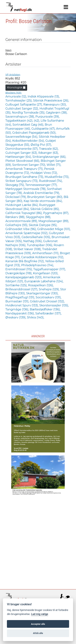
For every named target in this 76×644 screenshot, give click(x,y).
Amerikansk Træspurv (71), (25, 169)
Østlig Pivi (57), (41, 145)
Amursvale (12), (17, 96)
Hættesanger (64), (19, 157)
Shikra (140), (36, 317)
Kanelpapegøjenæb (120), (24, 277)
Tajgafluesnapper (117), (49, 269)
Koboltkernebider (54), (29, 141)
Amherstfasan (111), (46, 253)
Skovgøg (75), (15, 185)
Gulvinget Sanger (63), (22, 153)
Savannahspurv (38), (20, 117)
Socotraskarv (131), (48, 297)
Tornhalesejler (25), (19, 101)
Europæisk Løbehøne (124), (44, 281)
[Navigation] (66, 7)
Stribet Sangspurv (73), (22, 181)
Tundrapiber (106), (40, 245)
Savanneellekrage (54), (22, 137)
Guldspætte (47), (44, 129)
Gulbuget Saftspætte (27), (24, 105)
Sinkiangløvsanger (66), (49, 157)
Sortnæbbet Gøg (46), (29, 125)
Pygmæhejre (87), (56, 213)
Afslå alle (38, 633)
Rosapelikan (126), (41, 285)
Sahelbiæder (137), (48, 313)
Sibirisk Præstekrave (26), (51, 101)
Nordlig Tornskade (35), (29, 113)
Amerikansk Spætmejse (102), (27, 233)
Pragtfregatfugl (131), (21, 297)
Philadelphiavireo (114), (38, 265)
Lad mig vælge (40, 614)
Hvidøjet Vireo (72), (44, 173)
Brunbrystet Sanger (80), (45, 197)
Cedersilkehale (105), (36, 237)
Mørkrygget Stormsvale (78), (26, 189)
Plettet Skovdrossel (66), (23, 161)
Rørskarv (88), (16, 217)
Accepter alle (38, 624)
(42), (37, 121)
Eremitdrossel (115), (19, 269)
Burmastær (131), (18, 301)
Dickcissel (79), (16, 197)
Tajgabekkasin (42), (20, 121)
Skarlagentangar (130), (42, 293)
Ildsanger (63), (48, 153)
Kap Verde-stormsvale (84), (43, 201)
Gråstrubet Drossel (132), (47, 301)
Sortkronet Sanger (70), (29, 165)
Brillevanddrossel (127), (22, 289)
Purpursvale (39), (48, 117)
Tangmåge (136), (18, 309)
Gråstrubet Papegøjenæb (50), (34, 133)
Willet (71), (54, 165)
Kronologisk (16, 87)
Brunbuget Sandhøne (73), (25, 177)
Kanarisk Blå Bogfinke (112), (25, 261)
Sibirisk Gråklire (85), (45, 209)
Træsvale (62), (49, 149)
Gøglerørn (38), (57, 113)
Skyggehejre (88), (38, 217)
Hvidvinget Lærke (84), (22, 205)
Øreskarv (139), (16, 317)
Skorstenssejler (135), (54, 305)
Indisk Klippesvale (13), (44, 96)
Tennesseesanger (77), (41, 185)
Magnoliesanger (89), (54, 221)
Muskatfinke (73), (57, 177)
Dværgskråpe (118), (19, 273)
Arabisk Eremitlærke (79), (41, 193)
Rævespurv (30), (55, 105)
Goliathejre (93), (17, 225)
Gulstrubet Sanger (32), (23, 109)
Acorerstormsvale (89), (22, 221)
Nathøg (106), (33, 241)
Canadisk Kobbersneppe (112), (42, 257)
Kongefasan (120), (46, 273)
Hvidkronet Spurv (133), (22, 305)
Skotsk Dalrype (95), (43, 225)
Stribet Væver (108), (28, 249)
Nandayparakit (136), (20, 313)
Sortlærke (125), (17, 285)
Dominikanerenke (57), (22, 149)
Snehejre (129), (49, 289)
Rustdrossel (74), (51, 181)
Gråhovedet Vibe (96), (21, 229)
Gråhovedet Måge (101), (54, 229)
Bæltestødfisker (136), (45, 309)
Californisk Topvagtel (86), (24, 213)
